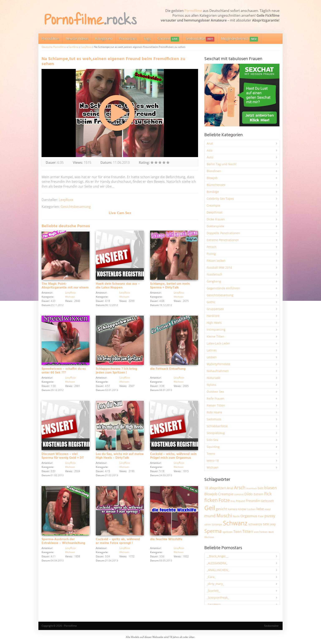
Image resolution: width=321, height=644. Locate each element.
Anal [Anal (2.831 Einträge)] (230, 488)
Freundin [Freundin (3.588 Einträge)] (253, 501)
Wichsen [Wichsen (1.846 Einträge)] (209, 537)
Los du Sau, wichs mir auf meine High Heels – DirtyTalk (120, 456)
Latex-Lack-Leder (218, 343)
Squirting (213, 447)
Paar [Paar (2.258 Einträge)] (261, 516)
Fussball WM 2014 (219, 267)
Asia (210, 150)
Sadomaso (214, 419)
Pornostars (128, 39)
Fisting (211, 254)
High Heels (214, 323)
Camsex (168, 39)
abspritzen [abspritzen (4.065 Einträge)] (217, 488)
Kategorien (104, 39)
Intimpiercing (216, 330)
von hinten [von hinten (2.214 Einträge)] (261, 532)
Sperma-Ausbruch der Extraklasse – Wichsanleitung (63, 541)
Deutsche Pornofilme (54, 47)
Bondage (213, 192)
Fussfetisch (214, 274)
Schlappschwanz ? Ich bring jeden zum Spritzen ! (116, 371)
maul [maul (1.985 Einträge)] (268, 509)
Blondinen (214, 171)
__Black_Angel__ (217, 556)
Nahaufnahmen (218, 371)
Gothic (211, 302)
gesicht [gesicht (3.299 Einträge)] (221, 509)
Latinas (212, 350)
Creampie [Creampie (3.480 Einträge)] (226, 494)
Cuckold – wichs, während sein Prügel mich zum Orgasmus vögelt (173, 458)
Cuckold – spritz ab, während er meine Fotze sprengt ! (118, 541)
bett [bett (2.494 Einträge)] (261, 488)
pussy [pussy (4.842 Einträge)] (270, 516)
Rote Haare (214, 412)
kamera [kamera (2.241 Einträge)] (233, 509)
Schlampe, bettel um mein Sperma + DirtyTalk (170, 286)
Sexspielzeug (216, 433)
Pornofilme (193, 11)
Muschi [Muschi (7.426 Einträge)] (224, 515)
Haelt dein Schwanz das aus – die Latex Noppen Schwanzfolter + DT (118, 288)
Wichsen (70, 297)
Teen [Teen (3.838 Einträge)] (237, 532)
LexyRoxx (86, 47)
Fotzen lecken (216, 261)
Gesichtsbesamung (76, 207)
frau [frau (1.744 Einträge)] (233, 501)
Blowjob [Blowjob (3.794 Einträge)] (211, 494)
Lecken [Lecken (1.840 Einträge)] (251, 509)
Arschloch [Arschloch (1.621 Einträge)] (252, 488)
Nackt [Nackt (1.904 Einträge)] (236, 516)
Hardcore (213, 316)
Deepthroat (215, 212)
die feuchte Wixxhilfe (166, 539)
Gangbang (214, 281)
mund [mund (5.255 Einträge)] (210, 516)
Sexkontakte (200, 39)
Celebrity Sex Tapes (220, 199)
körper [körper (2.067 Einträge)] (242, 509)
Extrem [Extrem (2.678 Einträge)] (258, 494)
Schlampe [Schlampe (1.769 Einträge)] (217, 524)
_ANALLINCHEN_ (218, 570)
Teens (211, 454)
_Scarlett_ (213, 591)
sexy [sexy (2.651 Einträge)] (273, 524)
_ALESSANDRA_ (217, 563)
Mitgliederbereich (239, 39)
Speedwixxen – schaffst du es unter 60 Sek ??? (64, 371)
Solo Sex (212, 440)
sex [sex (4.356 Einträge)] (266, 524)
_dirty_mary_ (215, 584)
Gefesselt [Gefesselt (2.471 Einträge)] (267, 501)
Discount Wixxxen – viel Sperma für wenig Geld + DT (63, 456)
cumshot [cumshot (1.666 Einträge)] (239, 494)
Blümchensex (216, 185)
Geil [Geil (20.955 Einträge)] (210, 508)
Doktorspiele (215, 226)
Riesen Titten (216, 405)
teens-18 (213, 460)
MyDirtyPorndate (218, 364)
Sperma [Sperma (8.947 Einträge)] (213, 531)
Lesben (212, 357)
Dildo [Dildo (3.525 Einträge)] (249, 494)
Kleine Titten (215, 336)
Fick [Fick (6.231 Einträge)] (268, 494)
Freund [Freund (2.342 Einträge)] (241, 501)
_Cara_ (211, 577)
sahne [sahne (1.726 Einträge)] (208, 524)
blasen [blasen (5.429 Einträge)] (270, 488)
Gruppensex (215, 309)
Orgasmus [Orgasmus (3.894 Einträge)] (249, 516)
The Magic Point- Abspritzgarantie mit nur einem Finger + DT (65, 288)
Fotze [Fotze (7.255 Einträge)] (224, 500)
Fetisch (212, 247)
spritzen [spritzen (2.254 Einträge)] (227, 532)
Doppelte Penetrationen (223, 233)
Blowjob (212, 178)
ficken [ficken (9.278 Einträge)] (211, 500)
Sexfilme (73, 47)
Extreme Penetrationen (223, 240)
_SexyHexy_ (214, 604)
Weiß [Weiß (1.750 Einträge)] (271, 532)
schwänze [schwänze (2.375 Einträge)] (255, 524)
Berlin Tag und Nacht (222, 164)
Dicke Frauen (216, 219)
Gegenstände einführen (223, 288)
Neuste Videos (77, 39)
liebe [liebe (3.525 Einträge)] (260, 509)
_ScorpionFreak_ (218, 598)
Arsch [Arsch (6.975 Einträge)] (240, 487)
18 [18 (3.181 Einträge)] (206, 488)
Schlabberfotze (217, 426)
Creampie (213, 205)
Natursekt (214, 378)
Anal (210, 143)
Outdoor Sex (215, 392)
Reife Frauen (215, 398)
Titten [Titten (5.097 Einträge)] (248, 531)
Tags (147, 39)
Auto (210, 157)
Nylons (211, 385)
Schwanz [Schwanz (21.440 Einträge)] (235, 523)
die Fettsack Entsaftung (168, 369)
